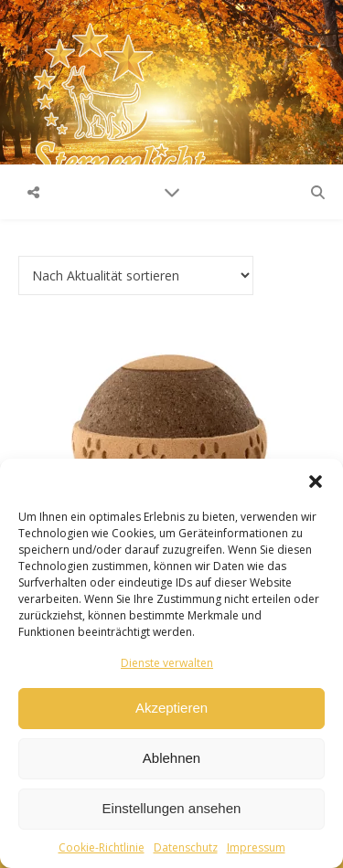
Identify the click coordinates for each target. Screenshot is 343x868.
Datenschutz (186, 847)
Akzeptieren (171, 708)
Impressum (256, 847)
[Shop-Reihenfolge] (136, 275)
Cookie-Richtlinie (102, 847)
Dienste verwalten (167, 663)
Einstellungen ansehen (172, 808)
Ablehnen (171, 758)
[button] (316, 482)
